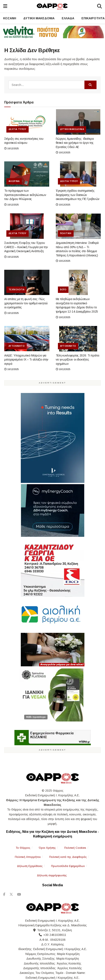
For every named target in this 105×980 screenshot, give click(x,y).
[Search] (99, 6)
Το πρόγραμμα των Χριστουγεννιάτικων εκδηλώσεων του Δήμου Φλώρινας (25, 195)
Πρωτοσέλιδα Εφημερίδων (68, 866)
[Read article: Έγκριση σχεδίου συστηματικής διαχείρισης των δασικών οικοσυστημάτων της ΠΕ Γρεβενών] (78, 174)
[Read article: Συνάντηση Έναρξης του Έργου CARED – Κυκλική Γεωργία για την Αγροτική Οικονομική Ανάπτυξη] (27, 226)
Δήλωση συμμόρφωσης (52, 875)
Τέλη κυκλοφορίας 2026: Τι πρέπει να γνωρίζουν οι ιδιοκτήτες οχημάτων (78, 360)
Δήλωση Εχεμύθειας (30, 866)
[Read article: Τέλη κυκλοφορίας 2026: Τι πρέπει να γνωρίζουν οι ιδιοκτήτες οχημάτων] (78, 339)
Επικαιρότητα (93, 18)
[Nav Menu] (5, 6)
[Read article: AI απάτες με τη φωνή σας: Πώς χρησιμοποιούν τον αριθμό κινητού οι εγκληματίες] (27, 282)
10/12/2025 (11, 148)
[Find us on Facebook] (4, 894)
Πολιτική (66, 233)
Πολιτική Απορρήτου (28, 857)
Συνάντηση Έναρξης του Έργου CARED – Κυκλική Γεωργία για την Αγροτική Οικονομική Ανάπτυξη (26, 247)
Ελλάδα (68, 18)
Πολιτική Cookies (75, 848)
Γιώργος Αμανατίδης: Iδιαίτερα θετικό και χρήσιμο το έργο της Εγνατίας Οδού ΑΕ (75, 143)
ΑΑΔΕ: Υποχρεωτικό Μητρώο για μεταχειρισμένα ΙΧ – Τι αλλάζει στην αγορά (26, 360)
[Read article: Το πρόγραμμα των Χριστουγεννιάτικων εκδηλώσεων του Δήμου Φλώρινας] (27, 174)
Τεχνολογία (16, 290)
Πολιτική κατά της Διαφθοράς (68, 857)
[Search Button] (90, 85)
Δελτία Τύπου (17, 129)
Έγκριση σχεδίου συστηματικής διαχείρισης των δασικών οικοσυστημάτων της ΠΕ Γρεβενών (78, 195)
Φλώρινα (14, 181)
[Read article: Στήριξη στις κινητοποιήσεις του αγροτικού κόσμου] (27, 122)
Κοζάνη (10, 18)
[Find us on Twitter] (11, 894)
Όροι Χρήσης (47, 848)
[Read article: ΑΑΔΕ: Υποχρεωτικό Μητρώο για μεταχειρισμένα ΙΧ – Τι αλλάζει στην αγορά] (27, 339)
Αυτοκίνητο (17, 346)
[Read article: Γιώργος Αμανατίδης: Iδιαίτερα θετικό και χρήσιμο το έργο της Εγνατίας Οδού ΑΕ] (78, 122)
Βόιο (63, 290)
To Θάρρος (23, 848)
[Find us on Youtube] (19, 894)
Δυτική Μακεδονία (39, 18)
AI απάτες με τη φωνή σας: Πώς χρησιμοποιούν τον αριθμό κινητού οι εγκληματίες (26, 303)
